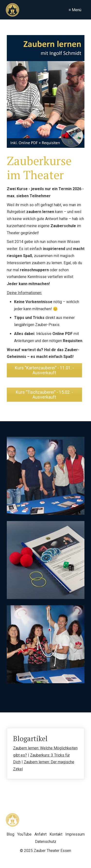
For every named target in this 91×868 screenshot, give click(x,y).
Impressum (75, 834)
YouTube (24, 834)
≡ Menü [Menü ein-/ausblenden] (75, 10)
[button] (44, 370)
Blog (10, 834)
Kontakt (56, 834)
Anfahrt (41, 834)
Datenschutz (46, 842)
